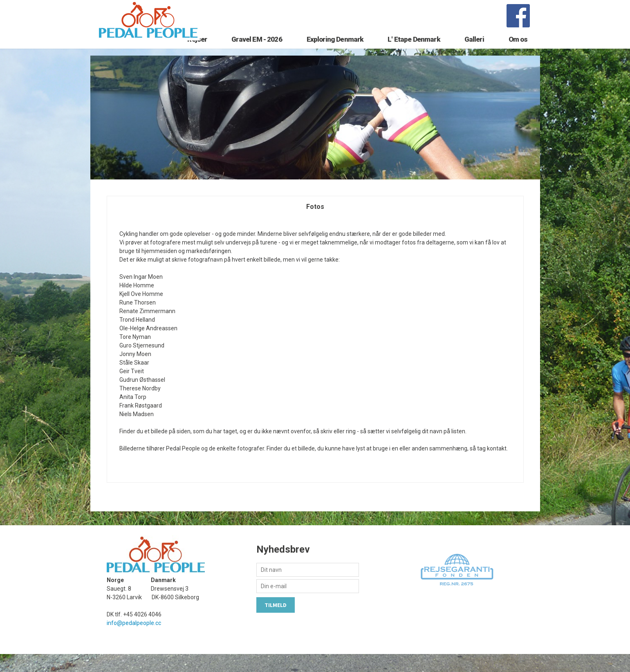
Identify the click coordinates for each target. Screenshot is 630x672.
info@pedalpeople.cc (134, 641)
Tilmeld (276, 623)
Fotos (315, 225)
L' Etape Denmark (414, 52)
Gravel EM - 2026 (257, 52)
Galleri (474, 52)
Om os (518, 52)
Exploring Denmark (335, 52)
